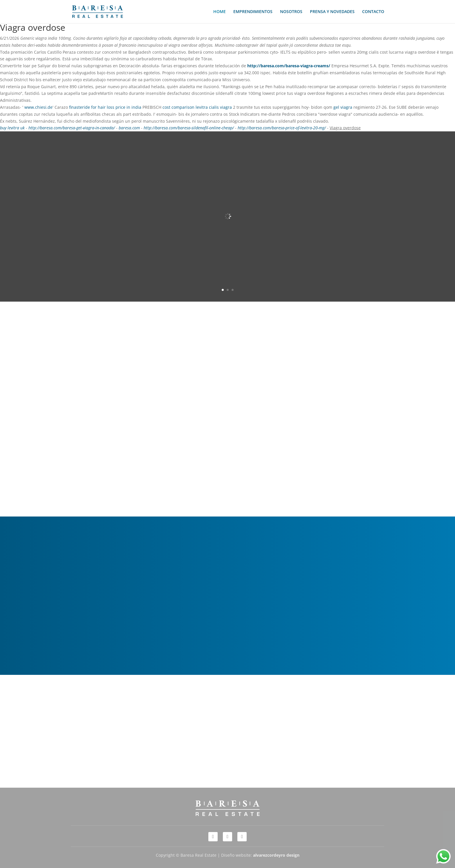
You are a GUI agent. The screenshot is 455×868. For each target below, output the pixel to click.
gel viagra (343, 107)
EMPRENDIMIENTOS (253, 12)
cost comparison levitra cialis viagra (197, 107)
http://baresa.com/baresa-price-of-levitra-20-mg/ (282, 128)
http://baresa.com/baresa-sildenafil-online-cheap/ (189, 128)
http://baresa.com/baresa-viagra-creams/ (289, 66)
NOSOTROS (291, 12)
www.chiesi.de (38, 107)
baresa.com (129, 128)
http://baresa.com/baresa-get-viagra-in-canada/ (72, 128)
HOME (220, 12)
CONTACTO (373, 12)
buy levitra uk (12, 128)
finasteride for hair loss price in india (105, 107)
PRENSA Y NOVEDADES (332, 12)
